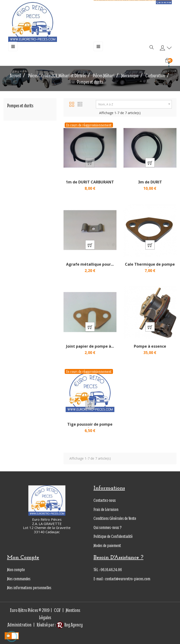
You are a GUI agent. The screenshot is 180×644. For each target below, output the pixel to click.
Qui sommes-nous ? (108, 527)
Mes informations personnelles (29, 588)
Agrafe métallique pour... (90, 264)
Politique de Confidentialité (113, 536)
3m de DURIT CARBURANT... (150, 184)
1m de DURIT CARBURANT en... (90, 184)
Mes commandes (19, 579)
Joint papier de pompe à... (90, 346)
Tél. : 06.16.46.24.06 (108, 570)
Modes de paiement (107, 545)
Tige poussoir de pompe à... (90, 427)
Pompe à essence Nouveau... (150, 349)
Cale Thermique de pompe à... (150, 267)
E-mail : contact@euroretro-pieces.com (122, 579)
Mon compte (16, 570)
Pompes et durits (20, 106)
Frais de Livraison (106, 509)
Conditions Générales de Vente (115, 518)
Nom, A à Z (135, 104)
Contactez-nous (105, 500)
